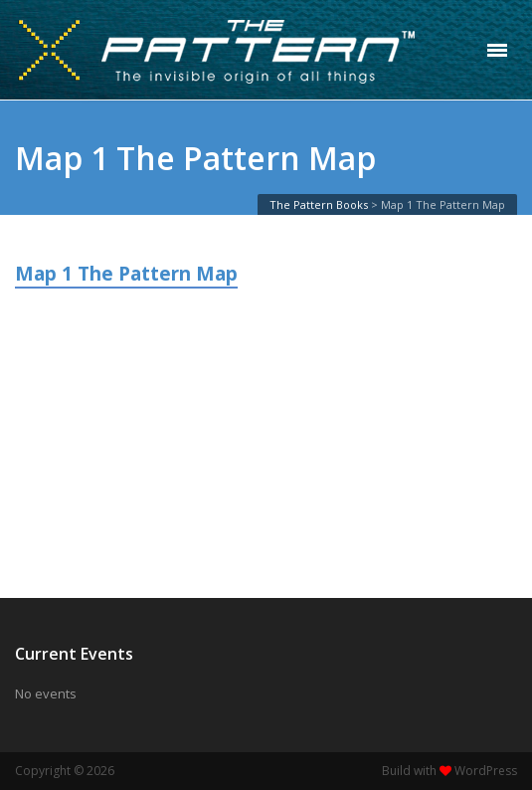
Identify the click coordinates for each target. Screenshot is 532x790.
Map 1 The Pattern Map (126, 274)
